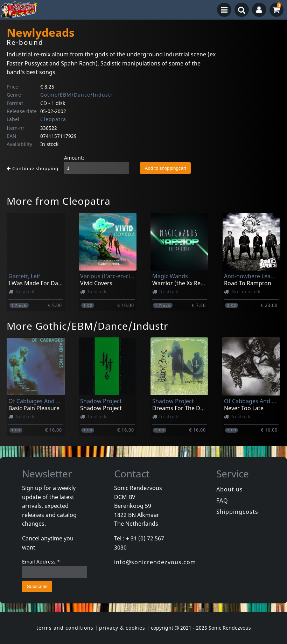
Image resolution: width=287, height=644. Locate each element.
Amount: (74, 158)
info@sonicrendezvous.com (155, 562)
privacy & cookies (122, 628)
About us (230, 489)
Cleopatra (53, 119)
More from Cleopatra (59, 201)
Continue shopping (33, 168)
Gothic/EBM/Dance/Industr (76, 95)
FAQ (222, 500)
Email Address (41, 562)
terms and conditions (65, 628)
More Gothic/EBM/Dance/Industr (87, 326)
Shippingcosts (237, 512)
